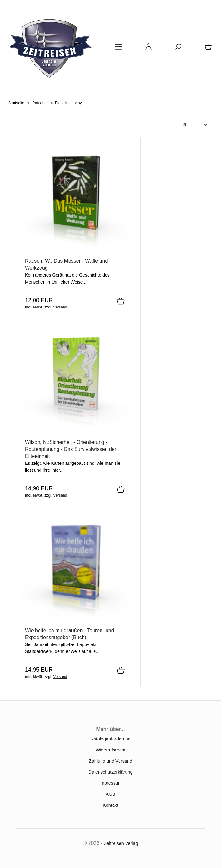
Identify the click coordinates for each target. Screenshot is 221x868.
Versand (60, 307)
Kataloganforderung (110, 739)
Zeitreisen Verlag (121, 843)
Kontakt (111, 805)
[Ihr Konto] (147, 49)
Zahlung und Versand (111, 761)
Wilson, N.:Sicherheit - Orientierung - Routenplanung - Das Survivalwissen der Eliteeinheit (71, 449)
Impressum (111, 783)
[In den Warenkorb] (121, 302)
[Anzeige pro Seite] (194, 125)
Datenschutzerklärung (111, 772)
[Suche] (176, 49)
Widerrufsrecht (111, 750)
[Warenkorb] (207, 49)
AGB (110, 794)
